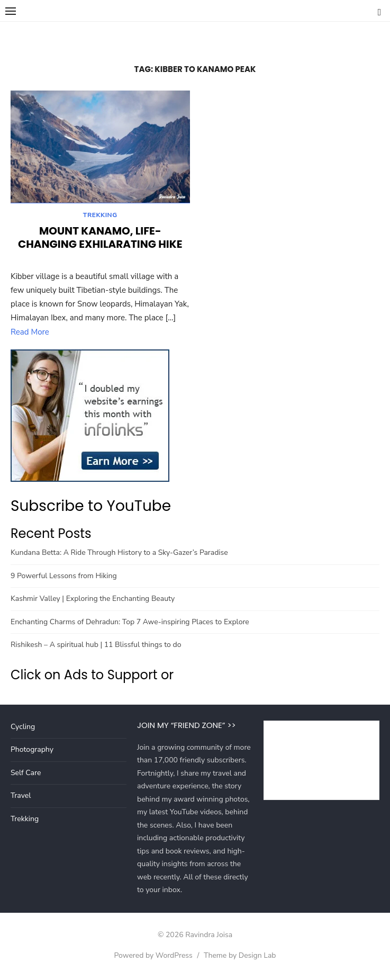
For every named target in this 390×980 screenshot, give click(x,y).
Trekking (100, 217)
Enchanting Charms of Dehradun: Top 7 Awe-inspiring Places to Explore (130, 623)
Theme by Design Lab (240, 957)
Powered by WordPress (153, 957)
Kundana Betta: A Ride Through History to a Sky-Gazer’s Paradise (119, 554)
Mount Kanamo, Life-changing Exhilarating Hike (100, 239)
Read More (30, 334)
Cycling (23, 728)
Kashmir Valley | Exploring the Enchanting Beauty (93, 600)
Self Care (26, 774)
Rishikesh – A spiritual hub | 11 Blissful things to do (96, 646)
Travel (21, 797)
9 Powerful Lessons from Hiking (64, 577)
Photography (32, 751)
